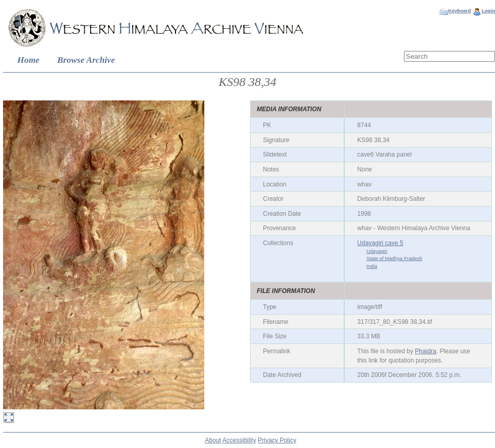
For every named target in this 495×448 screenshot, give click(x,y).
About (213, 440)
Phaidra (425, 351)
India (372, 266)
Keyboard (459, 11)
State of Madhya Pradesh (394, 258)
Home (29, 60)
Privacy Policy (277, 440)
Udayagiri (377, 251)
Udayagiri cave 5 (380, 243)
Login (488, 11)
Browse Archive (86, 60)
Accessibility (239, 440)
